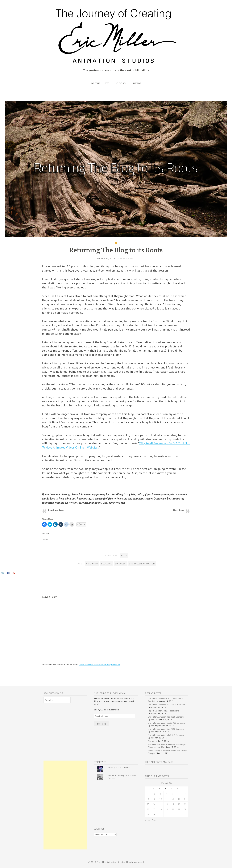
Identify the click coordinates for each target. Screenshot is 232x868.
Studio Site (121, 83)
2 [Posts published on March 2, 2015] (154, 794)
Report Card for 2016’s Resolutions (163, 711)
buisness (120, 564)
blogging (107, 564)
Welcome (96, 83)
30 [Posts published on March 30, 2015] (154, 814)
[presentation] (3, 573)
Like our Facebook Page (159, 762)
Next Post (179, 510)
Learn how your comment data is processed (99, 665)
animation (92, 564)
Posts (108, 83)
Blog (124, 556)
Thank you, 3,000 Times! (119, 767)
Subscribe (136, 83)
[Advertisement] (65, 805)
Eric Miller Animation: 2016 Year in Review (167, 705)
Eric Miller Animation (142, 564)
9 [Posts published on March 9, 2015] (154, 799)
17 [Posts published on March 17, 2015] (161, 804)
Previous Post (56, 510)
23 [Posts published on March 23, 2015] (154, 809)
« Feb (148, 820)
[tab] (3, 573)
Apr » (154, 820)
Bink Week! (153, 741)
